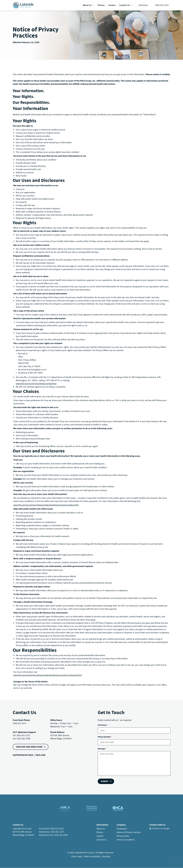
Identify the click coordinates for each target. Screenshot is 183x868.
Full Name (103, 725)
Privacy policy (123, 836)
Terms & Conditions (126, 840)
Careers (100, 836)
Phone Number (105, 737)
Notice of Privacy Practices (129, 832)
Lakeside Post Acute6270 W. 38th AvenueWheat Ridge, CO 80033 (23, 832)
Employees (122, 829)
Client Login (77, 856)
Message (102, 749)
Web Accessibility (92, 856)
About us (101, 829)
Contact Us (102, 840)
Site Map (106, 856)
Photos (100, 832)
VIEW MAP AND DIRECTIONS (29, 747)
